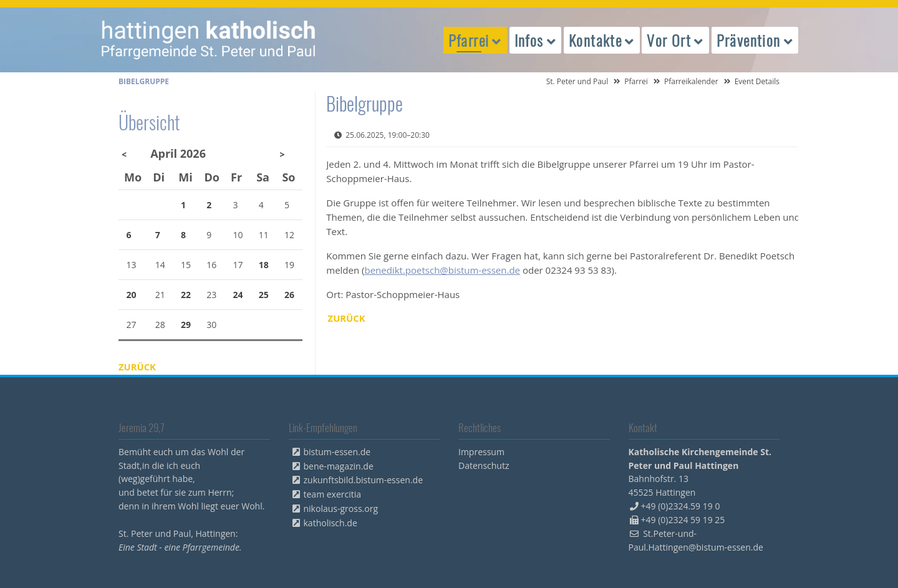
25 (264, 295)
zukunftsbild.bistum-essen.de (364, 480)
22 (186, 295)
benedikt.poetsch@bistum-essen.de (442, 270)
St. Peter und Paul (577, 81)
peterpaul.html (209, 40)
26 (289, 295)
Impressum (481, 452)
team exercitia (333, 494)
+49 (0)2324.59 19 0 (681, 506)
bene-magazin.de (339, 466)
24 (238, 295)
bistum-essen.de (337, 452)
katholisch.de (331, 523)
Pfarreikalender (691, 81)
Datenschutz (484, 465)
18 (264, 265)
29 (186, 325)
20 (132, 295)
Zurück (347, 318)
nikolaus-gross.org (341, 508)
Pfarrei (636, 81)
